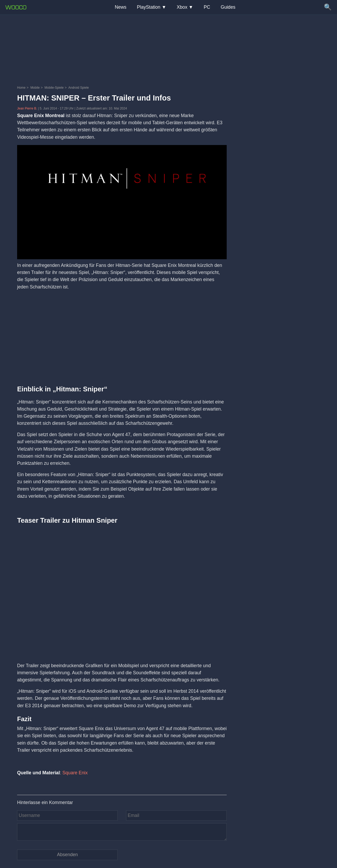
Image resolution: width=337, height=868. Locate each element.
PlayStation (149, 7)
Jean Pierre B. (28, 108)
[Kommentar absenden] (67, 855)
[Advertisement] (168, 49)
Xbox (182, 7)
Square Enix (75, 773)
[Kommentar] (122, 832)
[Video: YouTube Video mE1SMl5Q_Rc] (122, 589)
